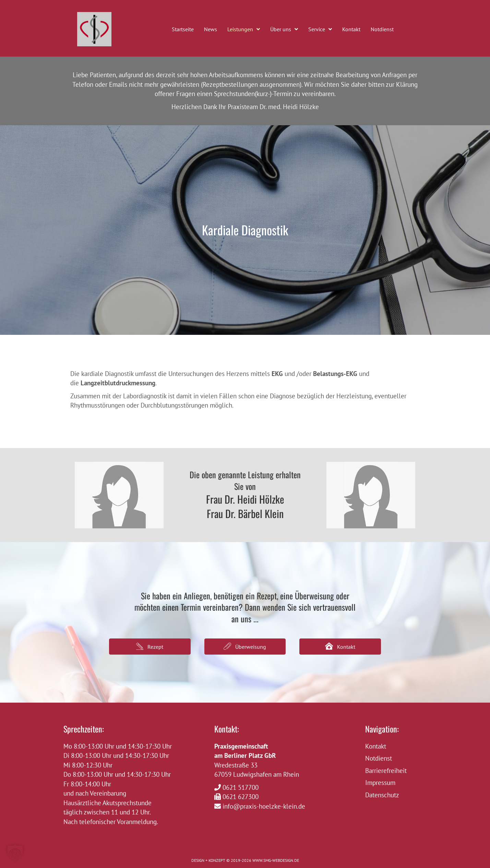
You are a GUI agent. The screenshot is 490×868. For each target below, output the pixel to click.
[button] (150, 647)
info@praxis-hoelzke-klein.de (264, 806)
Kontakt (376, 746)
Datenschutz (382, 795)
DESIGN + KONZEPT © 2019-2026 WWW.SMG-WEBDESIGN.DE (245, 860)
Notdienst (379, 758)
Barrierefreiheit (386, 771)
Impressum (380, 783)
